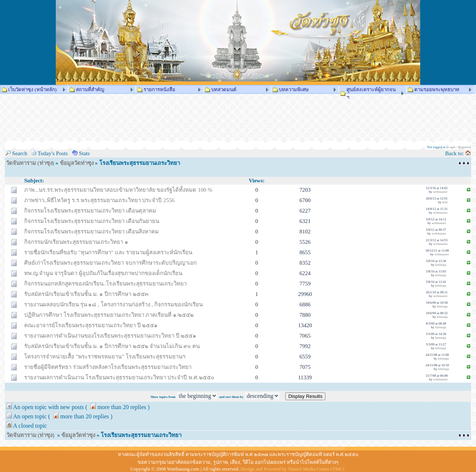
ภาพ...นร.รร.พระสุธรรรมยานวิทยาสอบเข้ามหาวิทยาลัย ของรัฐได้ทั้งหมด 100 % (118, 190)
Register (464, 147)
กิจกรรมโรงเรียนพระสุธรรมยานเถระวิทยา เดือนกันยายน (92, 221)
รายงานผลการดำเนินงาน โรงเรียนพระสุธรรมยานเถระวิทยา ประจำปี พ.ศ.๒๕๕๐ (119, 377)
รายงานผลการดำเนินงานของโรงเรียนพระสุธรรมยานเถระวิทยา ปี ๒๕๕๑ (110, 336)
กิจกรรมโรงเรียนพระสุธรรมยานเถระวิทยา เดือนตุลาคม (90, 211)
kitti (445, 202)
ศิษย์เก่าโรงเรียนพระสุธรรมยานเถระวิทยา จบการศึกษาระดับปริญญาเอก (110, 263)
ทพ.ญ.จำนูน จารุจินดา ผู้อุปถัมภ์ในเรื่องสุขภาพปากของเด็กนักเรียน (103, 273)
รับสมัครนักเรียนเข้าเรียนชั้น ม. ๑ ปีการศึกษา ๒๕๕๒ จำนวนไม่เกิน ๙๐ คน (112, 346)
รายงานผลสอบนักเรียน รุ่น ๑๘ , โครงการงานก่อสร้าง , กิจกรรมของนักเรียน (113, 304)
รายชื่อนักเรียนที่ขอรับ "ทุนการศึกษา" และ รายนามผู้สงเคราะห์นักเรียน (108, 252)
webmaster (440, 192)
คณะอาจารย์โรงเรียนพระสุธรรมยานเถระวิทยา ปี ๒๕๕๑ (91, 325)
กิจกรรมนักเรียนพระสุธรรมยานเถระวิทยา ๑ (76, 242)
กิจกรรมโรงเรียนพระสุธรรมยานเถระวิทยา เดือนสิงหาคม (91, 232)
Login (451, 147)
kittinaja (441, 265)
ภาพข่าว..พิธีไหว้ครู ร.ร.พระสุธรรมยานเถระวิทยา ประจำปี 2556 (99, 200)
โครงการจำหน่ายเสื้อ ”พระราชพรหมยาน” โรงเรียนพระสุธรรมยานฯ (105, 357)
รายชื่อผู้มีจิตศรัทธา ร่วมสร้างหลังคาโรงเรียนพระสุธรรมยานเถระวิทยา (108, 367)
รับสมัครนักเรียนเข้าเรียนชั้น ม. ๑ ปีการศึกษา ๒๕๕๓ (86, 294)
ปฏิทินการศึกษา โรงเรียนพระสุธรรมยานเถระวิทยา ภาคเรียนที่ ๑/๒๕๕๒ (109, 315)
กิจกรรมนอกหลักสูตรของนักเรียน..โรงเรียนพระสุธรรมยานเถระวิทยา (106, 284)
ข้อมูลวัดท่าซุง (77, 163)
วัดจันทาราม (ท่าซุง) (30, 163)
